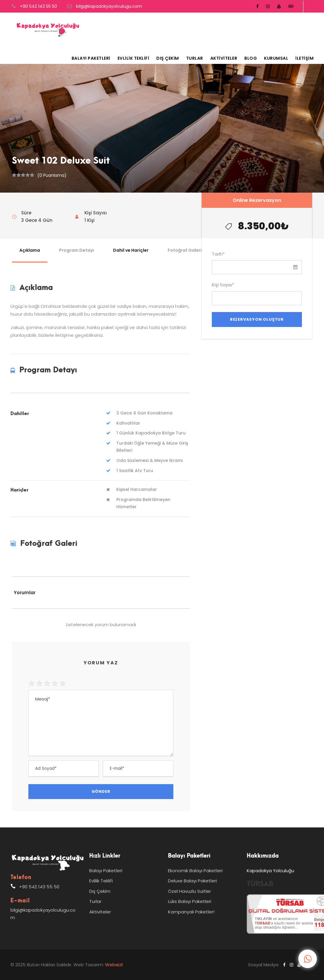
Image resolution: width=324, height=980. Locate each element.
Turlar (195, 58)
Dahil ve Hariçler (131, 250)
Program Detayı (77, 250)
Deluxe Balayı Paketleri (192, 881)
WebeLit (114, 965)
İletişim (304, 58)
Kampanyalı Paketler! (191, 912)
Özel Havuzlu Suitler (189, 891)
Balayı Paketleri (91, 58)
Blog (251, 58)
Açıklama (30, 250)
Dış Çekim (168, 58)
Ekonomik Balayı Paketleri (195, 871)
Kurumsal (276, 58)
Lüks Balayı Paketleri (190, 901)
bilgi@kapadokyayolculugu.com (109, 6)
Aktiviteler (224, 58)
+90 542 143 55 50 (38, 6)
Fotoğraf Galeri (185, 250)
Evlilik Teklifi (134, 58)
